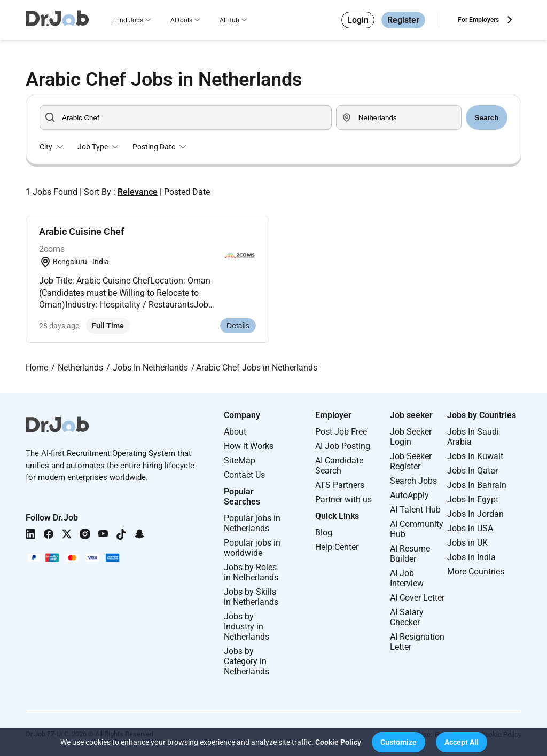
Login (358, 20)
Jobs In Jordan (475, 514)
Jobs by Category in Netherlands (247, 661)
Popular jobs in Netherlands (252, 523)
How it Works (249, 446)
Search (487, 118)
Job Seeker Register (411, 461)
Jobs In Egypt (473, 499)
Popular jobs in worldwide (252, 548)
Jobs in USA (470, 528)
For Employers (478, 20)
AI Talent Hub (415, 510)
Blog (324, 533)
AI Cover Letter (417, 598)
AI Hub (229, 20)
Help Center (337, 547)
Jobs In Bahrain (477, 485)
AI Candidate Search (339, 466)
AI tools (181, 20)
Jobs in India (471, 557)
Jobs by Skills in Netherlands (251, 597)
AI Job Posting (343, 446)
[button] (398, 742)
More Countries (476, 572)
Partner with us (343, 499)
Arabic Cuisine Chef (81, 231)
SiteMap (240, 460)
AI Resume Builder (410, 554)
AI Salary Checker (407, 617)
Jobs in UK (467, 543)
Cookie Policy (338, 742)
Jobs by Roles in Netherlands (251, 572)
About (235, 432)
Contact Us (244, 475)
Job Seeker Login (411, 437)
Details (238, 326)
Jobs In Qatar (472, 471)
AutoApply (409, 495)
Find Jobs (129, 20)
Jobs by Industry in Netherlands (247, 627)
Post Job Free (341, 432)
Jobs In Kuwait (475, 456)
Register (403, 20)
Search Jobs (413, 481)
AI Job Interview (407, 578)
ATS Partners (340, 485)
